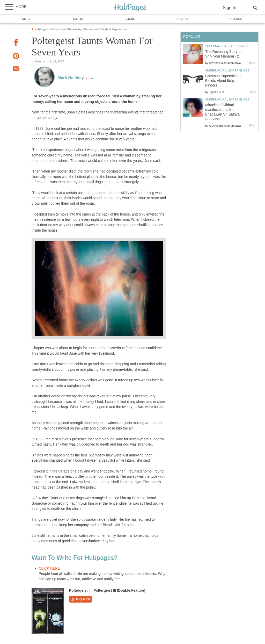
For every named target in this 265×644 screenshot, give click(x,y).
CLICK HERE (50, 568)
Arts (26, 19)
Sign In (230, 8)
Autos (78, 19)
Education (234, 19)
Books (130, 19)
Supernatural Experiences (227, 46)
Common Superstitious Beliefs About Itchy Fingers (223, 81)
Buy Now (80, 599)
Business (182, 19)
